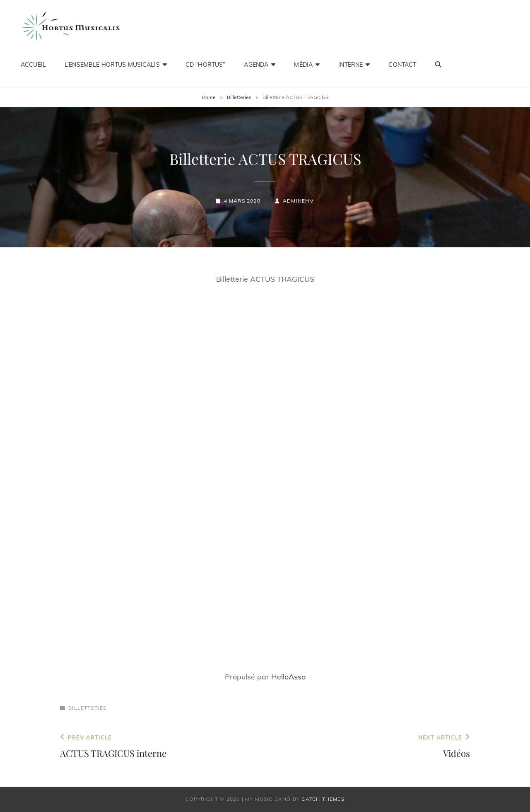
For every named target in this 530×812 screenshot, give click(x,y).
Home (209, 97)
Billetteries (239, 97)
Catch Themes (323, 799)
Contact (402, 64)
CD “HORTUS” (206, 64)
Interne (351, 64)
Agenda (256, 64)
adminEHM (299, 201)
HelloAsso (288, 677)
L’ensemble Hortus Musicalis (112, 64)
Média (303, 64)
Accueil (33, 64)
